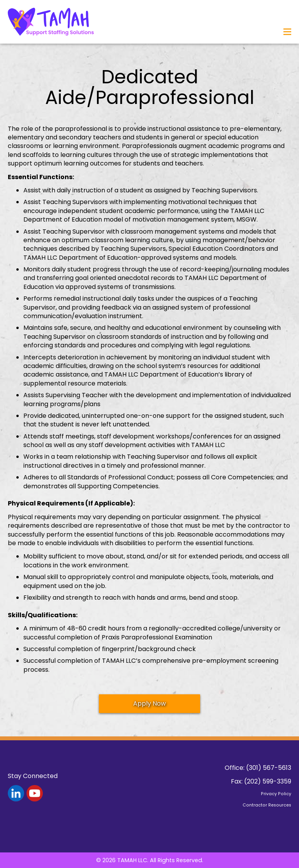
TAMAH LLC (132, 860)
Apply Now (149, 703)
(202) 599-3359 (268, 781)
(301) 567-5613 (269, 768)
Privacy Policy (276, 794)
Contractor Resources (267, 805)
